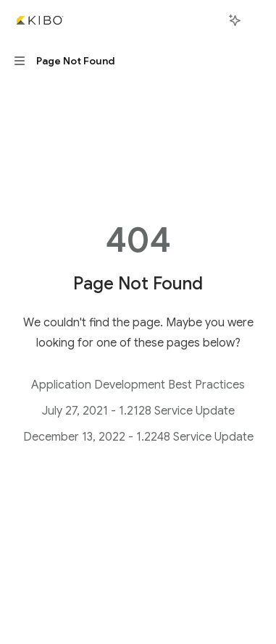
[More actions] (257, 20)
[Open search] (208, 20)
